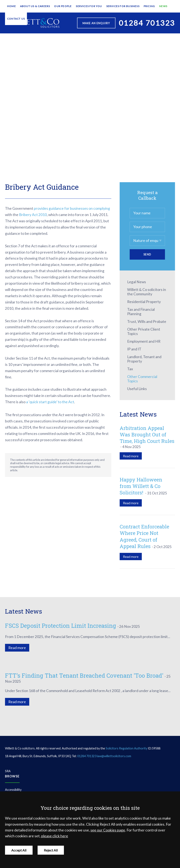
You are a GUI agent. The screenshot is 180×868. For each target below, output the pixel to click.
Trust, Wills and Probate (147, 322)
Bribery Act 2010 (33, 215)
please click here (55, 836)
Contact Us (16, 19)
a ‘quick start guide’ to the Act (50, 402)
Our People (63, 6)
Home (11, 6)
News (163, 6)
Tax (130, 369)
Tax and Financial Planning (141, 312)
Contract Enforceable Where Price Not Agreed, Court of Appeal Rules (144, 536)
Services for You (89, 6)
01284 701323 (87, 756)
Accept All (19, 850)
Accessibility (13, 790)
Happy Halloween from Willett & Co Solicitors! (141, 486)
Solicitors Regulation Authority (126, 748)
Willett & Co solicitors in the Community (147, 292)
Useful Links (137, 389)
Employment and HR (144, 341)
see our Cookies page (108, 830)
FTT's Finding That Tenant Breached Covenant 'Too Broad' (84, 675)
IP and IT (134, 349)
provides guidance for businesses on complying (72, 208)
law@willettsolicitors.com (114, 756)
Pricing (149, 6)
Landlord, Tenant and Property (144, 359)
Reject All (51, 850)
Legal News (137, 282)
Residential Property (144, 302)
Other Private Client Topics (144, 331)
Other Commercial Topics (142, 379)
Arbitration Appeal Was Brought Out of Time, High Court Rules (147, 435)
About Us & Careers (35, 6)
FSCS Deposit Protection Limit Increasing (61, 625)
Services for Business (123, 6)
